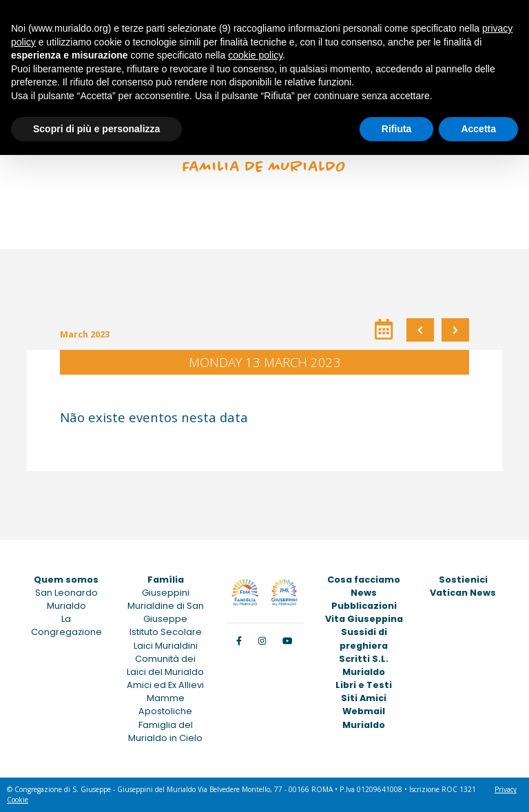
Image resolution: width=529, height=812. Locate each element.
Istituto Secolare (166, 632)
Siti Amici (364, 698)
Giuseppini (166, 593)
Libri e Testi (364, 685)
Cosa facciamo (364, 580)
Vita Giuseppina (364, 619)
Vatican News (463, 593)
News (364, 593)
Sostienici (463, 580)
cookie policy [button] (255, 55)
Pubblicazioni (364, 606)
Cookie (18, 800)
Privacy (506, 789)
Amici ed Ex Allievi (165, 685)
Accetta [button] (478, 129)
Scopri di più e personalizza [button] (96, 129)
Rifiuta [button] (397, 129)
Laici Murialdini (166, 646)
